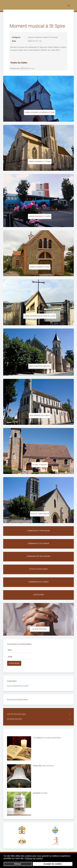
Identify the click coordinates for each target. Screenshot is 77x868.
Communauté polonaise (39, 543)
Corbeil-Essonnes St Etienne (40, 161)
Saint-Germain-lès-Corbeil (40, 416)
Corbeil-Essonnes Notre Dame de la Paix (40, 316)
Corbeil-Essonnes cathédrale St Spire (40, 112)
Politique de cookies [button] (34, 858)
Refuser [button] (18, 864)
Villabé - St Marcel (40, 465)
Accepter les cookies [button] (53, 864)
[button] (44, 859)
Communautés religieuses (38, 556)
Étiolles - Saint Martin (40, 514)
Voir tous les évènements (18, 700)
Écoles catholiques (39, 569)
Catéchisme (39, 595)
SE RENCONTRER (14, 719)
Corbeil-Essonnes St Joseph (40, 216)
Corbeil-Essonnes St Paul (40, 267)
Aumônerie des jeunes (39, 582)
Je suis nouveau (40, 629)
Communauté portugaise (39, 531)
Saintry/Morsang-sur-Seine (40, 366)
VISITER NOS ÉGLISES (16, 714)
